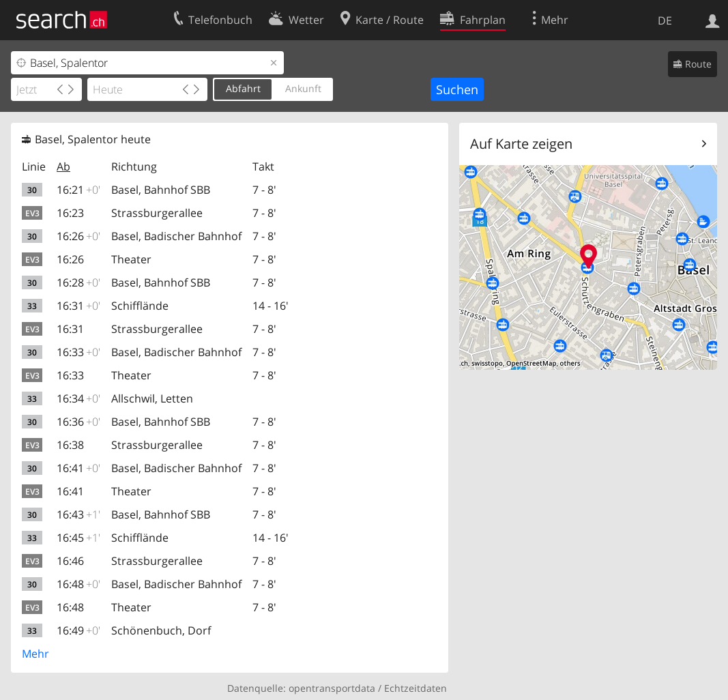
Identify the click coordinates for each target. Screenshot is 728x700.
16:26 (78, 236)
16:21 (78, 190)
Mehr (35, 654)
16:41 (78, 468)
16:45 (78, 538)
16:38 (70, 445)
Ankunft (303, 88)
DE (665, 20)
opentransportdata (332, 688)
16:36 (78, 422)
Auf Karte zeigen (521, 144)
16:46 (70, 561)
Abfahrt (243, 88)
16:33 (78, 352)
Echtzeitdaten (416, 688)
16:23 (70, 213)
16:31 (78, 306)
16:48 (78, 584)
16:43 (78, 514)
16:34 (78, 398)
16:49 (78, 630)
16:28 (78, 282)
